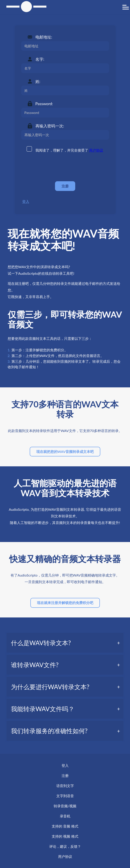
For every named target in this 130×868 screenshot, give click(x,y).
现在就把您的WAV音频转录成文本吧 (65, 451)
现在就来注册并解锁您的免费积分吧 (65, 603)
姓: (38, 81)
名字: (40, 59)
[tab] (65, 643)
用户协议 (96, 150)
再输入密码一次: (50, 126)
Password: (44, 104)
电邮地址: (44, 37)
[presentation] (55, 167)
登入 (26, 201)
